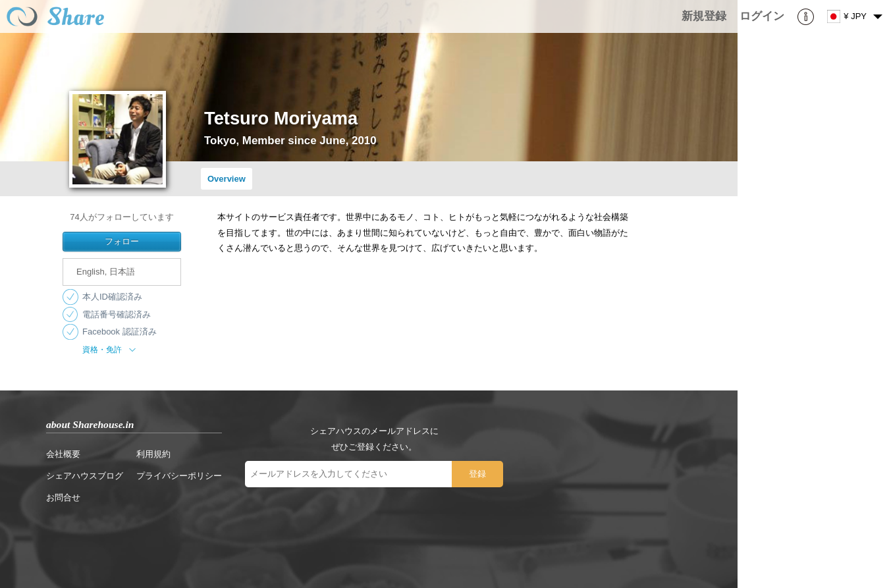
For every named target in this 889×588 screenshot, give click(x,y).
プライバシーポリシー (179, 476)
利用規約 (153, 454)
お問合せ (63, 497)
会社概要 (63, 454)
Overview (227, 179)
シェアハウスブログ (85, 476)
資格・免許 (110, 349)
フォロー (122, 241)
